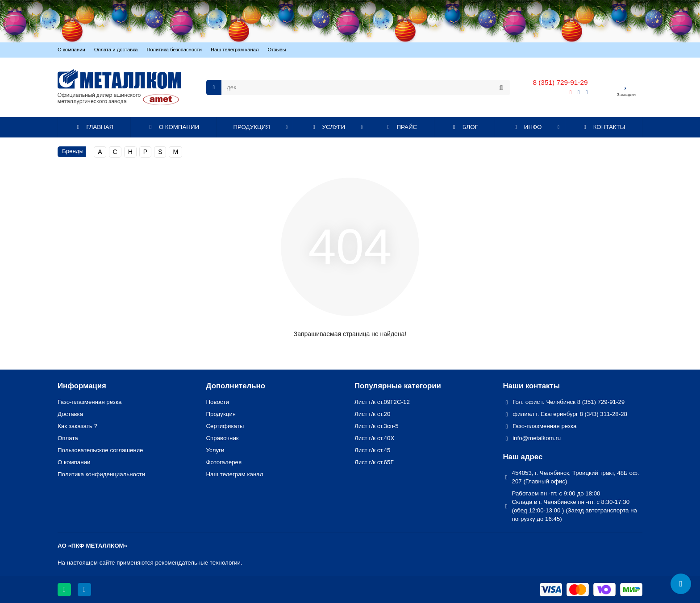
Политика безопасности (174, 50)
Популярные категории (398, 386)
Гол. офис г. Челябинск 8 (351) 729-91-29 (569, 402)
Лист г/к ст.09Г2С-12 (382, 402)
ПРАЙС (401, 127)
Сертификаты (225, 426)
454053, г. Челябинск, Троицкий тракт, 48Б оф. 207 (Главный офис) (576, 477)
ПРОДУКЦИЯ (252, 127)
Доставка (70, 414)
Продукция (221, 414)
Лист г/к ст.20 (372, 414)
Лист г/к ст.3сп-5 (377, 426)
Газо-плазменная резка (90, 402)
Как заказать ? (77, 426)
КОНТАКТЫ (603, 127)
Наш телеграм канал (235, 50)
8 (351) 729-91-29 (560, 82)
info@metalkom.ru (537, 438)
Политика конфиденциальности (101, 474)
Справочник (223, 438)
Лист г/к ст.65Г (374, 462)
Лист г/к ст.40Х (374, 438)
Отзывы (277, 50)
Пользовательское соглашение (100, 450)
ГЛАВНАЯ (94, 127)
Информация (82, 386)
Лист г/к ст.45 (372, 450)
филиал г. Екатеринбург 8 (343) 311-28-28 (570, 414)
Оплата (68, 438)
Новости (218, 402)
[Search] (366, 87)
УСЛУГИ (328, 127)
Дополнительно (236, 386)
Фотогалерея (224, 462)
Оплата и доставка (116, 50)
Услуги (215, 450)
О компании (71, 50)
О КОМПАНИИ (173, 127)
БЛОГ (464, 127)
